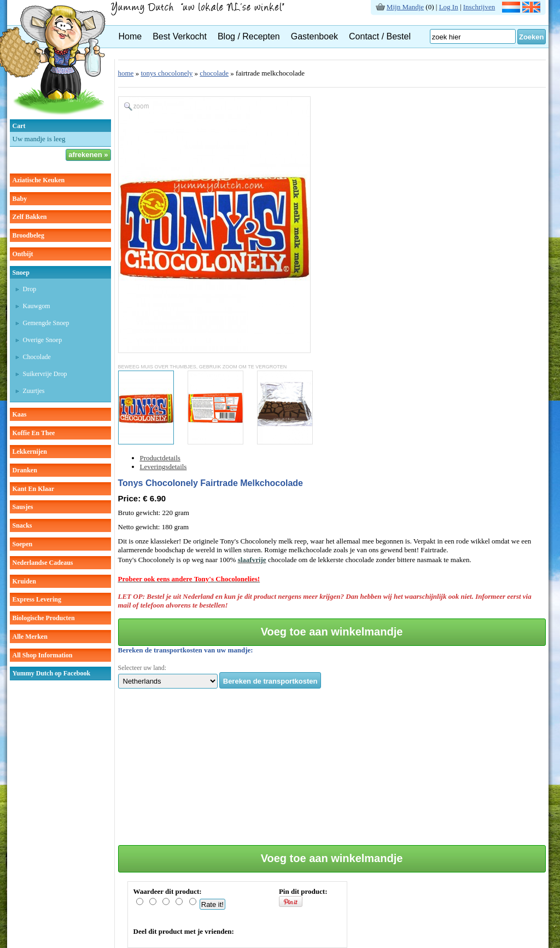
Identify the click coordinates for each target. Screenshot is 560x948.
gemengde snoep (46, 323)
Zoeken (532, 37)
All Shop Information (43, 655)
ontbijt (23, 254)
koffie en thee (34, 433)
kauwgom (37, 306)
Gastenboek (314, 36)
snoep (21, 273)
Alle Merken (30, 637)
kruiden (24, 581)
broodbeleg (28, 235)
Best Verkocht (180, 36)
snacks (22, 525)
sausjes (23, 507)
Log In (449, 7)
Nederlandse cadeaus (43, 563)
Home (130, 36)
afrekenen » (88, 155)
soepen (23, 544)
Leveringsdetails (164, 467)
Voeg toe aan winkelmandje (332, 632)
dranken (25, 470)
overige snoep (43, 340)
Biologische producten (44, 618)
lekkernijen (30, 452)
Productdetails (160, 458)
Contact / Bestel (380, 36)
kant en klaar (34, 489)
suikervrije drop (45, 374)
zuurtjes (34, 391)
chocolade (37, 357)
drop (30, 289)
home (126, 73)
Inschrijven (479, 7)
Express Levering (37, 599)
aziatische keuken (39, 180)
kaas (20, 414)
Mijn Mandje (405, 7)
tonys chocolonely (167, 73)
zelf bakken (30, 217)
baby (20, 199)
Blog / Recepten (249, 36)
